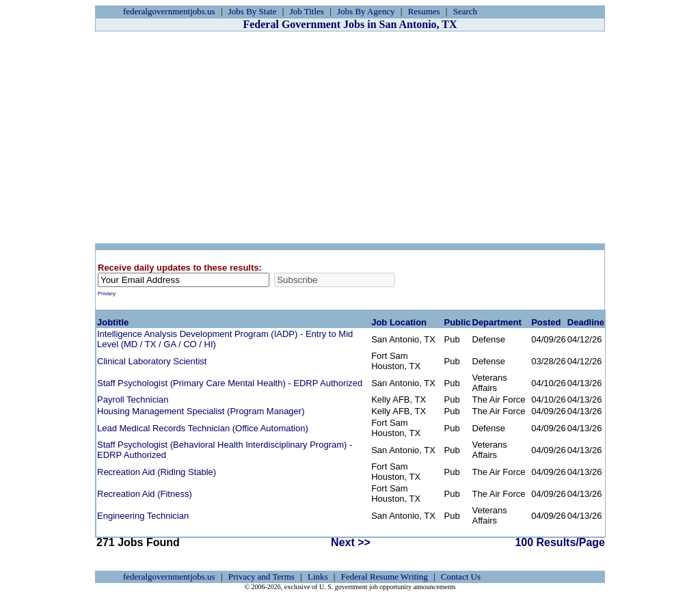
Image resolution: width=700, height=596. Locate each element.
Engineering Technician (143, 516)
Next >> (351, 542)
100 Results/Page (560, 542)
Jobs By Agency (366, 11)
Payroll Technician (133, 399)
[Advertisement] (350, 137)
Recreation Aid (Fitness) (145, 494)
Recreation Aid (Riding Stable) (157, 472)
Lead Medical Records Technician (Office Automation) (203, 428)
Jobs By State (253, 11)
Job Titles (307, 11)
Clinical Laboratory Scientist (152, 361)
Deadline (586, 322)
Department (497, 322)
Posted (546, 322)
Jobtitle (113, 322)
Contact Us (461, 577)
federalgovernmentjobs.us (169, 11)
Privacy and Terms (261, 577)
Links (318, 577)
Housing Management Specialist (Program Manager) (201, 411)
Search (465, 11)
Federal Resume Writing (385, 577)
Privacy (107, 294)
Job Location (399, 322)
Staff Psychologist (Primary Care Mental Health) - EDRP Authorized (230, 383)
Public (457, 322)
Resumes (424, 11)
